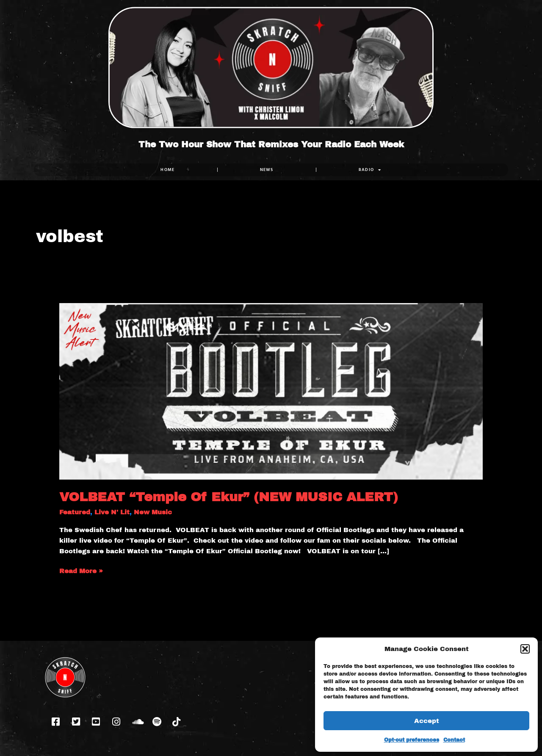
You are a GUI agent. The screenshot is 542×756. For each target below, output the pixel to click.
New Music (153, 512)
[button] (525, 649)
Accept (427, 721)
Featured (75, 512)
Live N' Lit (112, 512)
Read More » (81, 570)
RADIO (370, 170)
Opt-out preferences (412, 740)
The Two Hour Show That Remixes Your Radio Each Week (271, 144)
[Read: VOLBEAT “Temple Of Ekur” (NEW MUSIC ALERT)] (271, 391)
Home (167, 170)
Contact (454, 740)
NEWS (267, 170)
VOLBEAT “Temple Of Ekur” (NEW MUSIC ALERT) (229, 497)
